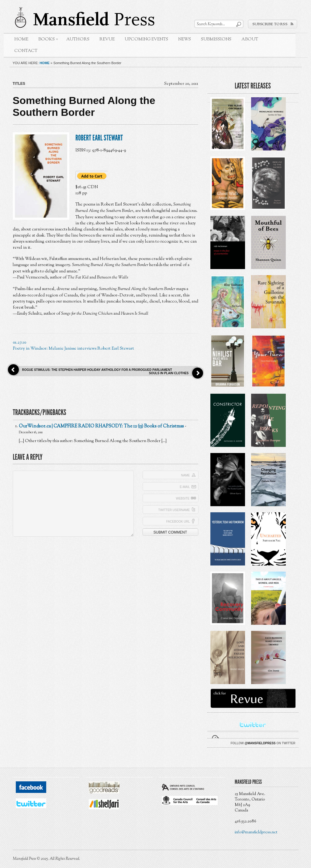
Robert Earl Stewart (99, 138)
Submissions (216, 39)
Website (183, 498)
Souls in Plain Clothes (169, 373)
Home (21, 39)
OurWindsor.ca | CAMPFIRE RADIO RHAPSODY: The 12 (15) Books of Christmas (101, 426)
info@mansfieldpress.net (256, 832)
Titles (19, 84)
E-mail (185, 487)
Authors (78, 39)
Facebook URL (178, 522)
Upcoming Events (146, 39)
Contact (26, 51)
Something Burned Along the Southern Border (84, 106)
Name (186, 475)
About (250, 39)
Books (46, 40)
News (185, 39)
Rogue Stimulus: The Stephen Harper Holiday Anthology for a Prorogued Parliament (97, 370)
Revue (107, 39)
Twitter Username (174, 510)
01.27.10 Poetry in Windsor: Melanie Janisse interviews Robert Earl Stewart (73, 346)
